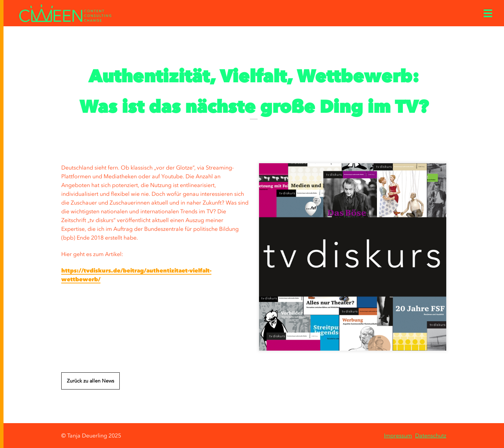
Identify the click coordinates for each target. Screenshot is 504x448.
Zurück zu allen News (90, 381)
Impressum (398, 435)
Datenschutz (431, 435)
